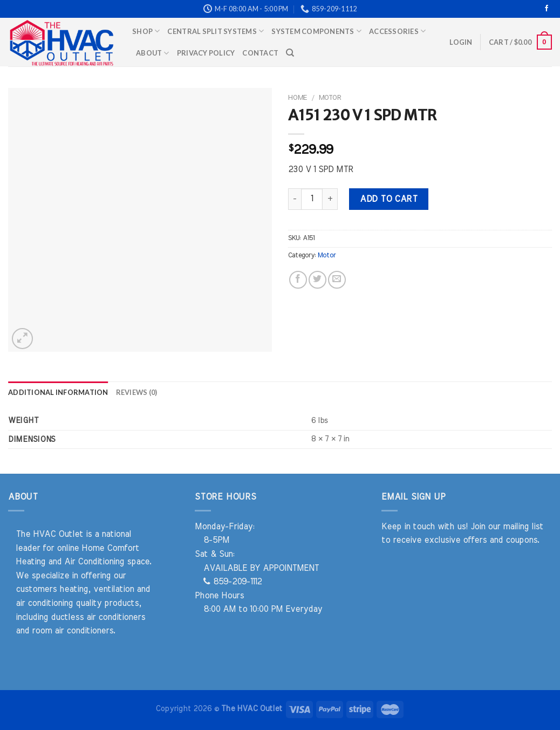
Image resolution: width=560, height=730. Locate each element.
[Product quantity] (312, 199)
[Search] (290, 53)
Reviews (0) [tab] (137, 392)
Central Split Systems (216, 31)
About (153, 53)
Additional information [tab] (58, 392)
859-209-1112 (233, 582)
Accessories (397, 31)
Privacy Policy (206, 53)
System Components (316, 31)
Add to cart (388, 199)
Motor (330, 98)
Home (298, 98)
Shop (146, 31)
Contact (260, 53)
